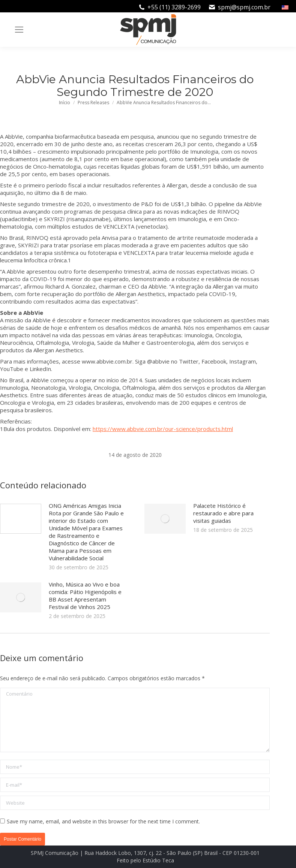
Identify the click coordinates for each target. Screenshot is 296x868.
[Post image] (21, 519)
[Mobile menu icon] (19, 30)
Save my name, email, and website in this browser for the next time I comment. (103, 821)
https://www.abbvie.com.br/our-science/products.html (163, 429)
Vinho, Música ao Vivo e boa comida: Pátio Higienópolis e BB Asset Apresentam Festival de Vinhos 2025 (85, 596)
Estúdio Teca (158, 860)
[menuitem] (286, 7)
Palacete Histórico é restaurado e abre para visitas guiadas (223, 513)
